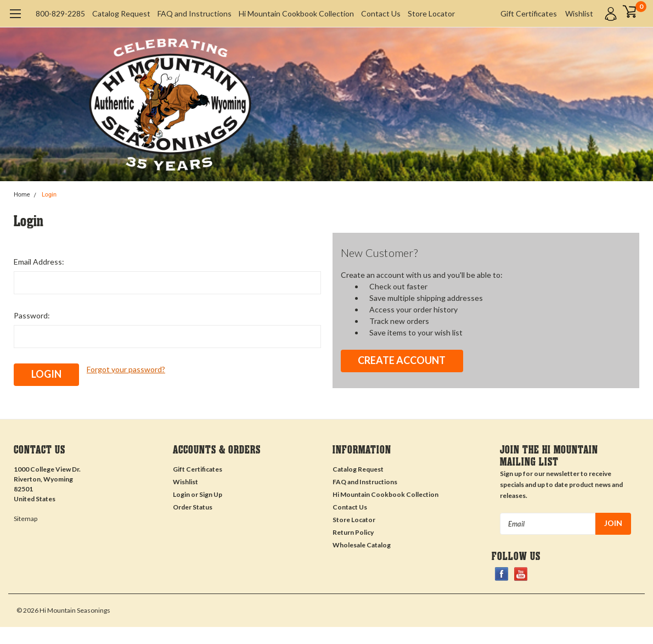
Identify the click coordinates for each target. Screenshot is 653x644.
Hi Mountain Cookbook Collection (296, 13)
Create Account (402, 360)
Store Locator (431, 13)
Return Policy (353, 532)
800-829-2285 (60, 13)
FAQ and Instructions (195, 13)
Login (49, 195)
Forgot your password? (126, 369)
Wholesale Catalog (362, 545)
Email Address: (39, 262)
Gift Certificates (529, 13)
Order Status (193, 507)
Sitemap (26, 519)
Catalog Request (121, 13)
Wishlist (579, 13)
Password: (32, 315)
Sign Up (211, 494)
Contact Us (381, 13)
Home (22, 195)
